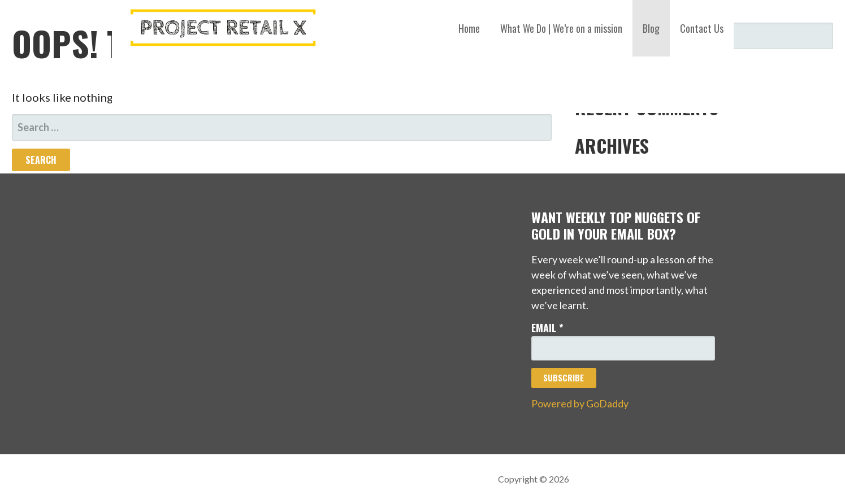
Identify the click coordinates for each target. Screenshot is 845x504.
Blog (651, 28)
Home (469, 28)
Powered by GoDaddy (580, 403)
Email (547, 328)
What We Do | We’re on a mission (561, 28)
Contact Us (702, 28)
